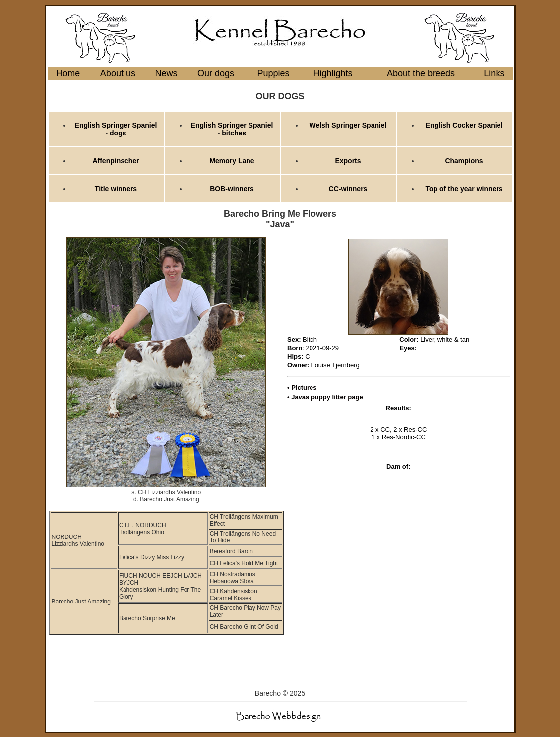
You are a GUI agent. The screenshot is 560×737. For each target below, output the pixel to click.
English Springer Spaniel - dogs (116, 129)
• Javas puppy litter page (325, 397)
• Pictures (302, 387)
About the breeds (421, 73)
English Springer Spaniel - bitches (232, 129)
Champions (464, 161)
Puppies (274, 73)
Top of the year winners (464, 189)
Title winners (116, 189)
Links (494, 73)
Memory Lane (232, 161)
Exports (348, 161)
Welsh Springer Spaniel (348, 125)
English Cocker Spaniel (464, 125)
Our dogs (216, 73)
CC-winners (348, 189)
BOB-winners (232, 189)
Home (68, 73)
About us (118, 73)
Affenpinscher (116, 161)
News (166, 73)
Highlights (333, 73)
